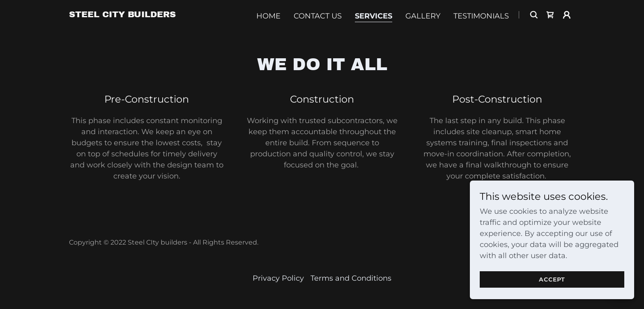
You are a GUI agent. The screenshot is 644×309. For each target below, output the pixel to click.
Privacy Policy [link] (278, 278)
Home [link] (268, 16)
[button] (567, 15)
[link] (122, 15)
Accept (552, 279)
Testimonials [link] (481, 16)
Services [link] (374, 16)
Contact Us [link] (318, 16)
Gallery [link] (423, 16)
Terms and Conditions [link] (351, 278)
